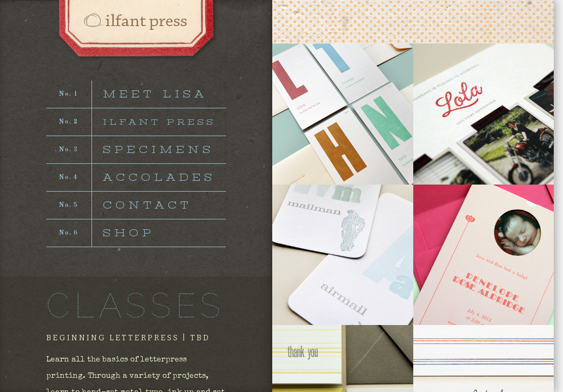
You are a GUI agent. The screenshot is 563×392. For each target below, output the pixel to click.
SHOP (129, 233)
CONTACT (148, 205)
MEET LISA (155, 94)
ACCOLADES (159, 177)
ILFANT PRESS (159, 122)
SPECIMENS (158, 150)
